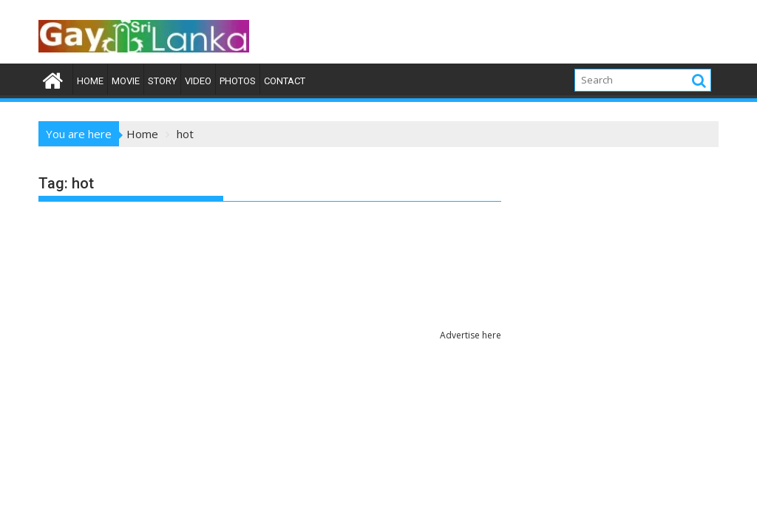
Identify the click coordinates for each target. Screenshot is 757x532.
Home (90, 81)
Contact (285, 81)
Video (198, 81)
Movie (126, 81)
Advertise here (471, 335)
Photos (238, 81)
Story (162, 81)
